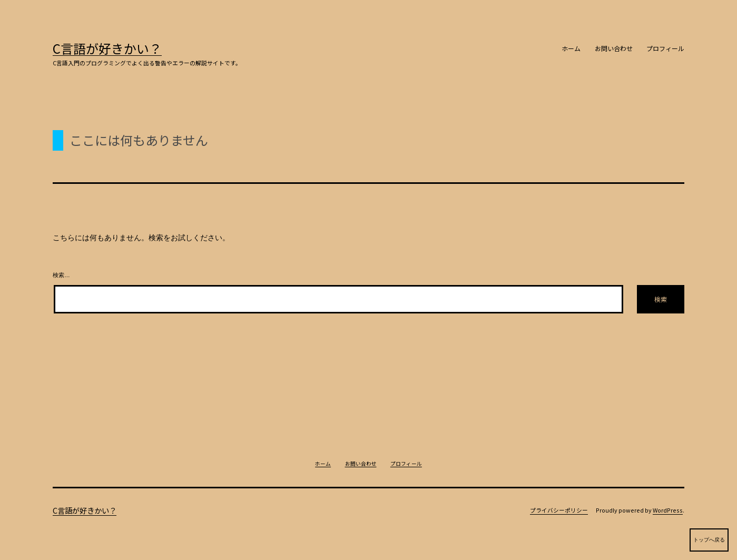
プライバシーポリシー (559, 510)
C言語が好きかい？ (107, 48)
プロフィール (665, 48)
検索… (61, 275)
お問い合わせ (614, 48)
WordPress (668, 510)
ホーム (571, 48)
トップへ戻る (709, 544)
